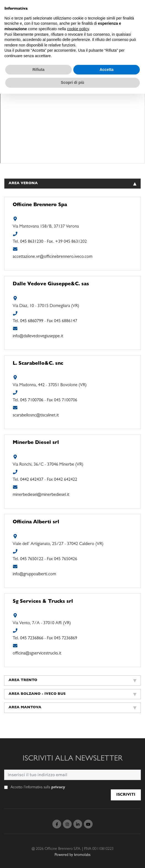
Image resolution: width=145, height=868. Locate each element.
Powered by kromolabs (72, 855)
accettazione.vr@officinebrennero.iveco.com (53, 257)
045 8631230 (32, 242)
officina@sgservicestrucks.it (37, 654)
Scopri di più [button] (73, 82)
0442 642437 (32, 480)
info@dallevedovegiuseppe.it (38, 336)
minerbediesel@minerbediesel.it (41, 495)
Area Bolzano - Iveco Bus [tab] (72, 694)
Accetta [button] (107, 70)
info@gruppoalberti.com (34, 574)
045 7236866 (32, 638)
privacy (58, 787)
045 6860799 (32, 321)
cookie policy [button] (78, 29)
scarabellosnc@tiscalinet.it (36, 416)
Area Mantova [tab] (72, 708)
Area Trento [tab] (72, 681)
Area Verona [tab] (72, 184)
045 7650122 (32, 559)
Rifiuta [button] (39, 70)
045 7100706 (32, 400)
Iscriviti (126, 795)
